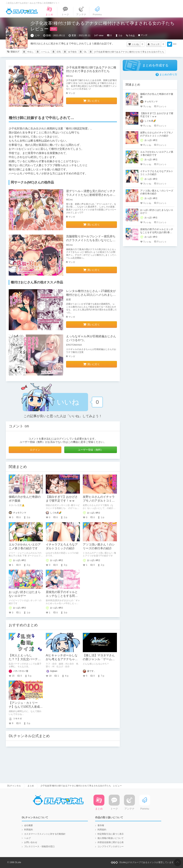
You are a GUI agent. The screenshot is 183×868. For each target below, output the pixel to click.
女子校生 (72, 52)
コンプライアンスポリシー (111, 847)
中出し (30, 52)
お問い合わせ (31, 842)
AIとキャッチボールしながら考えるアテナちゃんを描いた (62, 659)
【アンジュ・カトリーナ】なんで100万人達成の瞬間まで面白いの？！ (26, 707)
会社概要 (29, 825)
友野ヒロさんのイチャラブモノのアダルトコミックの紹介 (99, 501)
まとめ (31, 786)
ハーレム (45, 52)
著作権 (101, 825)
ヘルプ (27, 838)
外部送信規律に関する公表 (111, 842)
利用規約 (29, 830)
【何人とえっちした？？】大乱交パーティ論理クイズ (25, 659)
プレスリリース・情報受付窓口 (39, 847)
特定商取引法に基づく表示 (111, 834)
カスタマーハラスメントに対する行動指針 (45, 834)
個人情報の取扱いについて (111, 838)
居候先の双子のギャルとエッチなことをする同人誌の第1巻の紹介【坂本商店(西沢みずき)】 (157, 232)
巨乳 (59, 52)
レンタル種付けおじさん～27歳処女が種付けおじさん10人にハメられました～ (91, 295)
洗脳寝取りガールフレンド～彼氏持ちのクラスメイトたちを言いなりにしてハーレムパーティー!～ (91, 240)
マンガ (144, 35)
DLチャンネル (22, 11)
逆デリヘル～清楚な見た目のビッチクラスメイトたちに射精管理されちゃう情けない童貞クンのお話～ (91, 195)
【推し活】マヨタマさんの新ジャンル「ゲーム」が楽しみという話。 (99, 659)
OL (85, 52)
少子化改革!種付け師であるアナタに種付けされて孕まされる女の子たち (129, 52)
